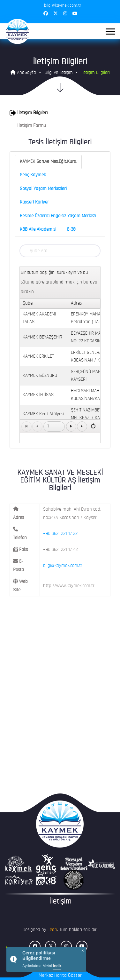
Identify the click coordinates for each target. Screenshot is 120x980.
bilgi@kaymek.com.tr (63, 566)
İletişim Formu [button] (28, 126)
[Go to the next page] (71, 426)
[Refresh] (93, 426)
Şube (28, 303)
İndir (57, 966)
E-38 (71, 230)
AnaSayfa (23, 72)
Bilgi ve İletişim (59, 73)
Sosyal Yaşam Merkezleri (43, 189)
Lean (52, 930)
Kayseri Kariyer (34, 202)
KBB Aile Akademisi (38, 230)
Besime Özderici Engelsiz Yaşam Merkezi (58, 216)
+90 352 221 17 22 (60, 534)
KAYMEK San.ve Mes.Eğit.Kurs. (48, 162)
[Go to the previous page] (37, 426)
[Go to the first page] (26, 426)
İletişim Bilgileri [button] (29, 113)
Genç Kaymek (33, 175)
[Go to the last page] (82, 426)
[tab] (60, 113)
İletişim (60, 902)
